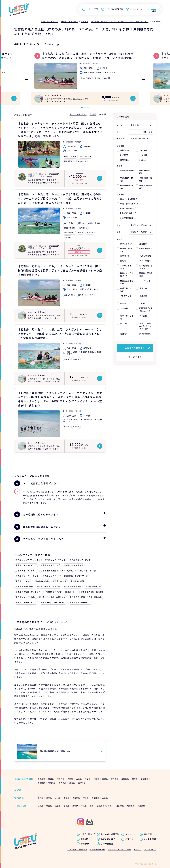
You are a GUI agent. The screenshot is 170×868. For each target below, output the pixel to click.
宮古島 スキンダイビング (80, 560)
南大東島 (62, 783)
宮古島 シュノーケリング (55, 560)
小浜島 (84, 806)
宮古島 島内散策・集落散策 (92, 592)
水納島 (79, 779)
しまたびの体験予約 (114, 9)
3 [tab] (88, 108)
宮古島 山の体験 (60, 581)
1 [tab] (82, 108)
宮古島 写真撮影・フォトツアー (29, 592)
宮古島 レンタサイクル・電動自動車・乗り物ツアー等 (65, 576)
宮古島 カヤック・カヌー (26, 571)
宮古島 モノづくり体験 (25, 597)
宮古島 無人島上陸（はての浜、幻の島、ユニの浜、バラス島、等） (69, 571)
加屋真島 (131, 806)
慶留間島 (144, 779)
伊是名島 (61, 779)
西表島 (58, 806)
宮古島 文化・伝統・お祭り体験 (52, 597)
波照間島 (120, 806)
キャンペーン (136, 9)
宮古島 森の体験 (42, 581)
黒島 (92, 806)
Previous (26, 80)
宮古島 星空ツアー (93, 587)
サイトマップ (150, 849)
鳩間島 (66, 806)
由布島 (75, 806)
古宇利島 (82, 783)
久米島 (18, 790)
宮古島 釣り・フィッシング (27, 576)
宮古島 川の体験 (77, 581)
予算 (119, 232)
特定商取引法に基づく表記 (119, 849)
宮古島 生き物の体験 (24, 587)
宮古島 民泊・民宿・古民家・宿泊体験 (86, 597)
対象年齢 (120, 194)
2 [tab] (85, 108)
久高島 (96, 779)
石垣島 (40, 806)
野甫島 (51, 779)
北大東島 (52, 783)
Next (144, 80)
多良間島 (95, 798)
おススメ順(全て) (78, 114)
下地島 (86, 798)
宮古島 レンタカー (23, 581)
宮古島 (40, 798)
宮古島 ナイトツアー (73, 587)
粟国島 (105, 779)
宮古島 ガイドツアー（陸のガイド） (61, 592)
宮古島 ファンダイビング (26, 565)
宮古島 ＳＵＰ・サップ (74, 565)
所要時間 (120, 146)
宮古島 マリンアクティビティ (28, 560)
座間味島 (125, 779)
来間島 (66, 798)
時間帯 (119, 166)
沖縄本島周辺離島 (24, 779)
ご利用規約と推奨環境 (77, 849)
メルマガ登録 (107, 844)
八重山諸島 (20, 806)
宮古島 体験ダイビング (50, 565)
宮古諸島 (19, 798)
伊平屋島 (41, 779)
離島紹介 (85, 839)
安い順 (93, 114)
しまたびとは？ (108, 839)
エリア (119, 125)
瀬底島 (72, 783)
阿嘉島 (135, 779)
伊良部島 (76, 798)
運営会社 (138, 849)
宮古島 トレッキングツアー (48, 587)
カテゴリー (121, 139)
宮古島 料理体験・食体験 (26, 603)
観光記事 (148, 834)
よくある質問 (150, 839)
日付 (119, 132)
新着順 (103, 114)
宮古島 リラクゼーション (80, 603)
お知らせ (129, 839)
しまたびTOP (92, 9)
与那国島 (141, 806)
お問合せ (85, 844)
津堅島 (88, 779)
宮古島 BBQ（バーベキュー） (53, 603)
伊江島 (70, 779)
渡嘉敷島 (41, 783)
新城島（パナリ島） (105, 806)
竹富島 (49, 806)
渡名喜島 (114, 779)
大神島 (58, 798)
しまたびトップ (88, 834)
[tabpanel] (85, 77)
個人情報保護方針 (97, 849)
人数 (119, 225)
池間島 (49, 798)
